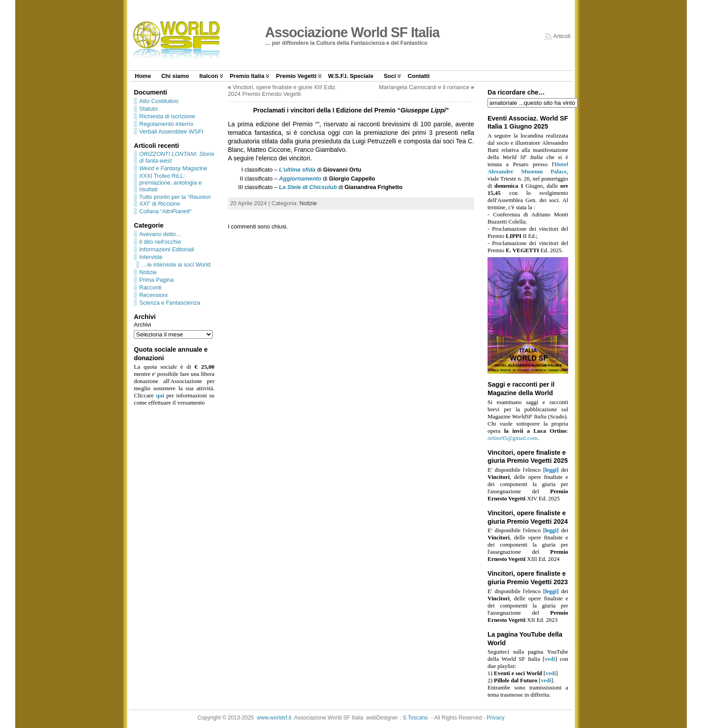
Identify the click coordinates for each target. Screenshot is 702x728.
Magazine (173, 168)
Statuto (148, 109)
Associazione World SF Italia (352, 32)
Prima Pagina (156, 280)
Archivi (142, 325)
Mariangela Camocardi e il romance (424, 87)
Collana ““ (165, 211)
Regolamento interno (166, 124)
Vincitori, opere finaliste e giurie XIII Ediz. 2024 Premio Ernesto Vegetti (282, 90)
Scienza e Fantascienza (170, 303)
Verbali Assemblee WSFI (171, 131)
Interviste (151, 257)
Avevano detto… (160, 234)
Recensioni (153, 295)
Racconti (150, 287)
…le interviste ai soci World (176, 265)
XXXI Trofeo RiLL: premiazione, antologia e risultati (170, 183)
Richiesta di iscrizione (167, 116)
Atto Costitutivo (159, 101)
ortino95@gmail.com (512, 438)
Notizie (148, 272)
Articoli (562, 36)
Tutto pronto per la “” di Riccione (175, 200)
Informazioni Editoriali (167, 249)
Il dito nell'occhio (160, 242)
